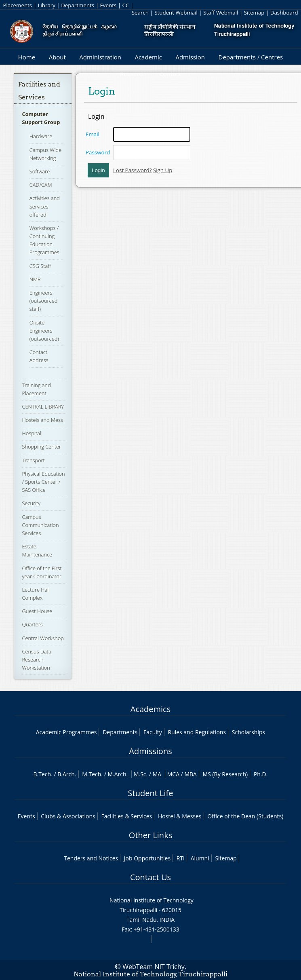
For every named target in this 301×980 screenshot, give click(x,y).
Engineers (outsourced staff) (44, 301)
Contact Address (39, 356)
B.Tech (42, 774)
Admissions (150, 751)
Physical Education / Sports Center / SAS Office (43, 482)
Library (46, 5)
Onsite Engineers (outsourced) (44, 331)
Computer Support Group (41, 118)
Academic (148, 57)
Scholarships (248, 732)
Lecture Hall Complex (36, 594)
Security (31, 503)
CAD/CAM (41, 185)
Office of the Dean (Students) (245, 816)
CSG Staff (40, 266)
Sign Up (163, 170)
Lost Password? (132, 170)
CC (126, 5)
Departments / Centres (251, 57)
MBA (190, 774)
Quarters (32, 624)
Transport (33, 460)
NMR (35, 279)
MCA (173, 774)
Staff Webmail (221, 13)
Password (98, 152)
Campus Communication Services (40, 525)
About (57, 57)
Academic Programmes (66, 732)
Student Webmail (176, 13)
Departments (78, 5)
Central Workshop (43, 638)
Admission (190, 57)
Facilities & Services (126, 816)
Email (93, 134)
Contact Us (150, 877)
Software (40, 171)
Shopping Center (41, 447)
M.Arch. (118, 774)
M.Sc (140, 774)
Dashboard (284, 13)
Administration (100, 57)
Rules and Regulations (197, 732)
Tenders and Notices (91, 858)
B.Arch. (67, 774)
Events (108, 5)
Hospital (31, 433)
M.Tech (92, 774)
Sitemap (254, 13)
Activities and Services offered (45, 206)
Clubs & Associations (68, 816)
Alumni (200, 858)
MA (157, 774)
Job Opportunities (147, 858)
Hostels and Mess (42, 420)
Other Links (150, 835)
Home (27, 57)
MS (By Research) (225, 774)
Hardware (41, 136)
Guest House (37, 611)
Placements (17, 5)
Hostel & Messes (180, 816)
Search (140, 13)
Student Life (151, 793)
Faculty (153, 732)
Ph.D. (261, 774)
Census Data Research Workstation (36, 660)
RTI (181, 858)
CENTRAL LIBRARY (43, 407)
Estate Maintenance (37, 550)
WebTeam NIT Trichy (154, 967)
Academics (150, 709)
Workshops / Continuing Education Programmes (44, 240)
